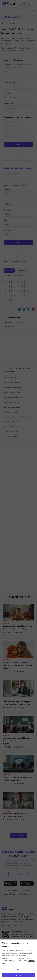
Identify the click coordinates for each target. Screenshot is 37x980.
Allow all (19, 975)
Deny (18, 969)
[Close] (34, 944)
